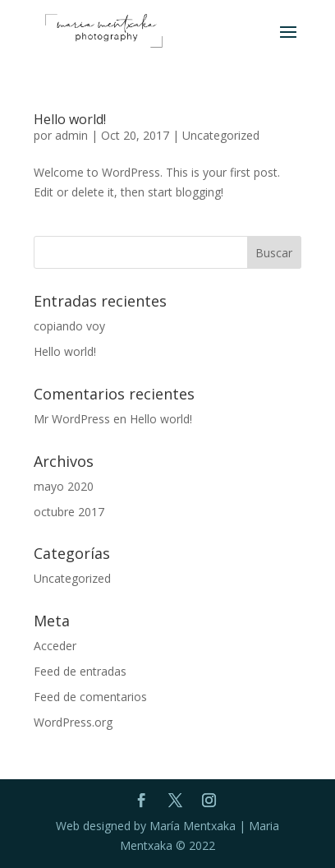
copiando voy (69, 326)
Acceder (55, 646)
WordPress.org (73, 722)
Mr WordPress (72, 419)
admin (71, 135)
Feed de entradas (80, 671)
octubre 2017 (69, 512)
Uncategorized (221, 135)
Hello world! (70, 119)
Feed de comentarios (90, 697)
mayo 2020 (64, 486)
